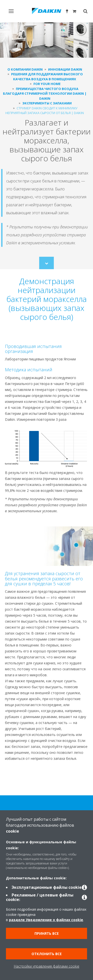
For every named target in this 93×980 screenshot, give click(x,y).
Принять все (47, 933)
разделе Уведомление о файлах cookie (46, 920)
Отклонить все (47, 954)
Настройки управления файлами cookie (47, 966)
